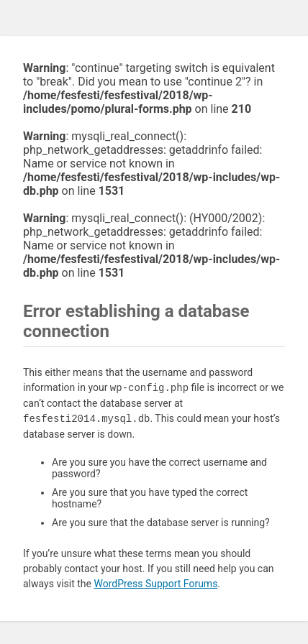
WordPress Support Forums (155, 584)
